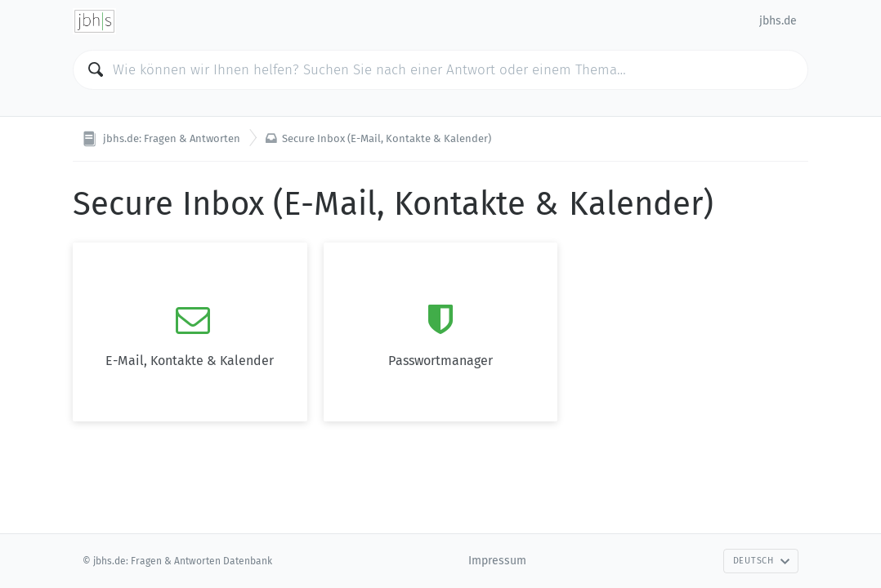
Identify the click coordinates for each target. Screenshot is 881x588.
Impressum (497, 561)
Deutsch (762, 561)
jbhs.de (778, 21)
